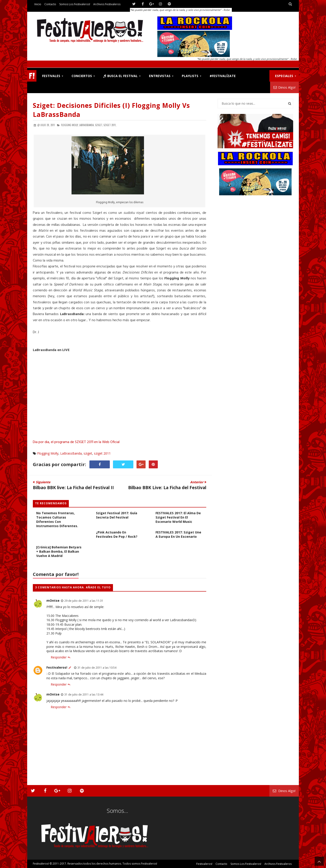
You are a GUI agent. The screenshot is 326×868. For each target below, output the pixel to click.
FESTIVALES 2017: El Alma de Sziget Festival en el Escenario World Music (178, 517)
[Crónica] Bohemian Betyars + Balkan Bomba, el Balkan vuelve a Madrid (59, 551)
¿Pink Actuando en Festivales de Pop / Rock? (117, 534)
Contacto (50, 4)
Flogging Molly (48, 453)
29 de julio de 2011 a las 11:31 (84, 601)
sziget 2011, (110, 125)
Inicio (38, 4)
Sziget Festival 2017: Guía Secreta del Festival (117, 515)
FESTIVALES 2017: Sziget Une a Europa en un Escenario (178, 534)
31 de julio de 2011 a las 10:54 (97, 668)
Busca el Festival (120, 76)
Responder (59, 657)
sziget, (99, 125)
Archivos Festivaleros (107, 4)
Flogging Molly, (70, 125)
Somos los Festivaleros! (75, 4)
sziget (88, 453)
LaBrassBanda (71, 453)
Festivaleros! (57, 667)
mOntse (53, 600)
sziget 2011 (102, 453)
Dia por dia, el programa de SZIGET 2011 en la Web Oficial (76, 442)
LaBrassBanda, (87, 125)
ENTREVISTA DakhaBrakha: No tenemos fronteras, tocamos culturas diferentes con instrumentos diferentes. (58, 517)
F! (32, 76)
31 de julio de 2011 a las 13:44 (84, 694)
